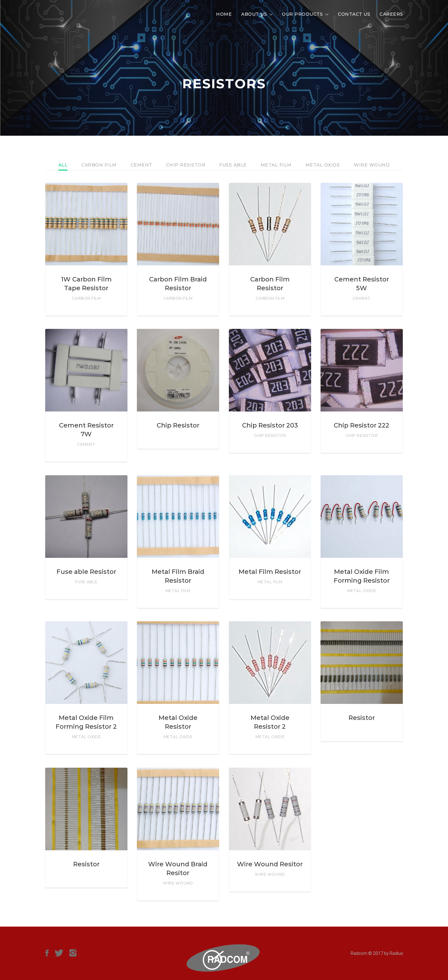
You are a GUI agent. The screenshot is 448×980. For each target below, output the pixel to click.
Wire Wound (372, 165)
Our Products (302, 14)
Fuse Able (233, 165)
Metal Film (276, 165)
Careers (391, 14)
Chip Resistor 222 (362, 425)
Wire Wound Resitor (270, 864)
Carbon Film (99, 165)
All (63, 165)
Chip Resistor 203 (270, 425)
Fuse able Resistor (86, 572)
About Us (254, 14)
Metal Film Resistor (270, 572)
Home (224, 14)
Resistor (362, 718)
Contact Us (354, 14)
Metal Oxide (323, 165)
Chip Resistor (186, 165)
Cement (141, 165)
